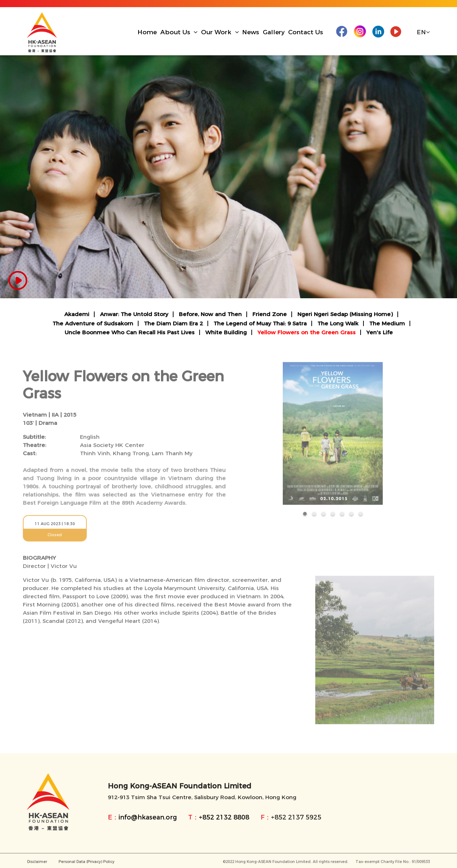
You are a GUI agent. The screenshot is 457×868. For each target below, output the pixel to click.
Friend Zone (270, 314)
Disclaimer (37, 864)
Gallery (274, 32)
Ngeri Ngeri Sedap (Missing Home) (345, 314)
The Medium (387, 323)
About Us (179, 32)
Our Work (220, 32)
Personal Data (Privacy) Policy (86, 864)
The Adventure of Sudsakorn (93, 323)
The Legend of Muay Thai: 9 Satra (260, 323)
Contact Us (306, 32)
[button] (305, 516)
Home (147, 32)
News (251, 32)
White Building (226, 332)
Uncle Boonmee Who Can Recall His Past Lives (130, 332)
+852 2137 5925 (296, 817)
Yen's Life (380, 332)
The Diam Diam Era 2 (173, 323)
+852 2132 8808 (224, 817)
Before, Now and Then (210, 314)
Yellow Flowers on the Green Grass (307, 332)
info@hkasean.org (148, 817)
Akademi (77, 314)
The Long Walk (338, 323)
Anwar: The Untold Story (134, 314)
